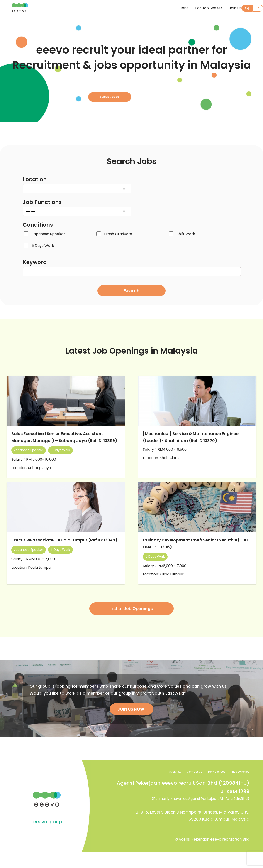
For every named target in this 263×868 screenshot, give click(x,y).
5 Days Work (43, 246)
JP (257, 9)
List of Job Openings (132, 624)
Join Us (228, 9)
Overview (165, 788)
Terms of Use (212, 788)
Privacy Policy (239, 788)
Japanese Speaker (48, 234)
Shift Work (186, 234)
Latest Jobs (129, 91)
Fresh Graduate (118, 234)
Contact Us (187, 788)
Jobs (177, 9)
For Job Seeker (201, 9)
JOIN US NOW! (131, 725)
